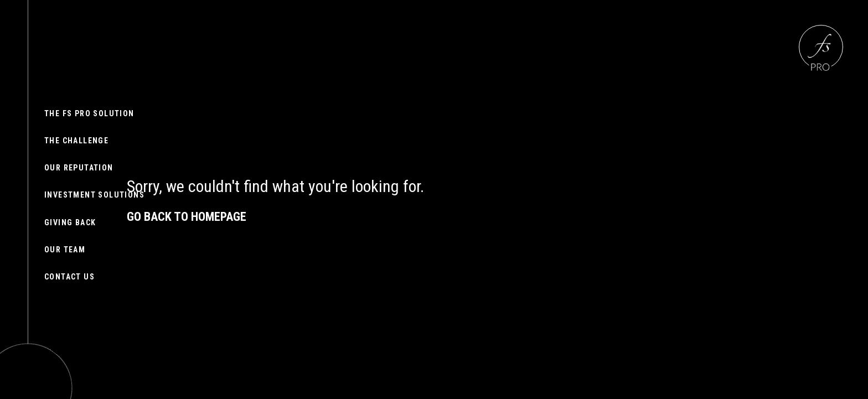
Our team (65, 250)
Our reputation (79, 168)
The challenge (76, 141)
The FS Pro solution (89, 113)
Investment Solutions (94, 195)
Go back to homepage (187, 217)
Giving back (70, 222)
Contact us (69, 277)
